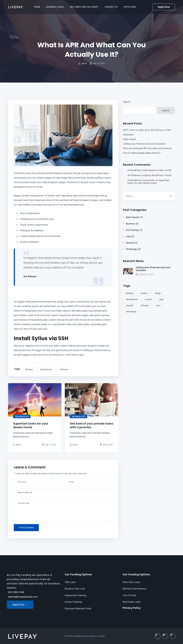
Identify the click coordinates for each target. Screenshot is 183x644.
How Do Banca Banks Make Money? (142, 153)
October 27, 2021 (145, 274)
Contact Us (111, 7)
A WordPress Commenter (141, 170)
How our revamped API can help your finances (147, 148)
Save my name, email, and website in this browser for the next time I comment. (52, 474)
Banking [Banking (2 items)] (130, 293)
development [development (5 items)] (132, 299)
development (46, 369)
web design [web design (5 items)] (131, 312)
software (64, 369)
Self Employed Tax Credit (84, 7)
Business (132, 224)
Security (132, 243)
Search (127, 102)
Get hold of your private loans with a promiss (91, 425)
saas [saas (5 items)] (161, 299)
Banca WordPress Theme (158, 175)
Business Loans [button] (55, 7)
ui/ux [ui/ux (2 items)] (158, 305)
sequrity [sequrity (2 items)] (130, 305)
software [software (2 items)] (145, 305)
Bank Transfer (134, 217)
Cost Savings (134, 230)
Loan (130, 236)
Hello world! (129, 139)
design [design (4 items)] (158, 293)
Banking (29, 369)
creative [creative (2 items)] (144, 293)
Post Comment (26, 528)
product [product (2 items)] (149, 299)
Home (37, 7)
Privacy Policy (132, 608)
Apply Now (130, 7)
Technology (22, 416)
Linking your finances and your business (144, 144)
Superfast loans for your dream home (31, 425)
